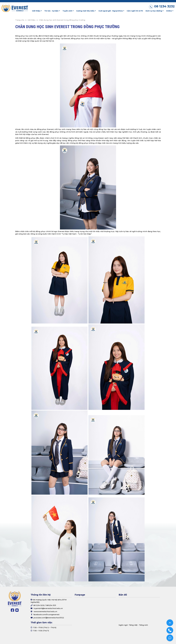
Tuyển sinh (68, 11)
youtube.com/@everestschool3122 (49, 618)
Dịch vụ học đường (155, 11)
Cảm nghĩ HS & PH (135, 11)
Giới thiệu (37, 11)
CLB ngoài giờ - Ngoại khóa (111, 11)
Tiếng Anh (143, 625)
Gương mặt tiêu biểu (86, 11)
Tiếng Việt (133, 625)
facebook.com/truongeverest (46, 614)
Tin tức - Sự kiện (52, 11)
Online (170, 11)
